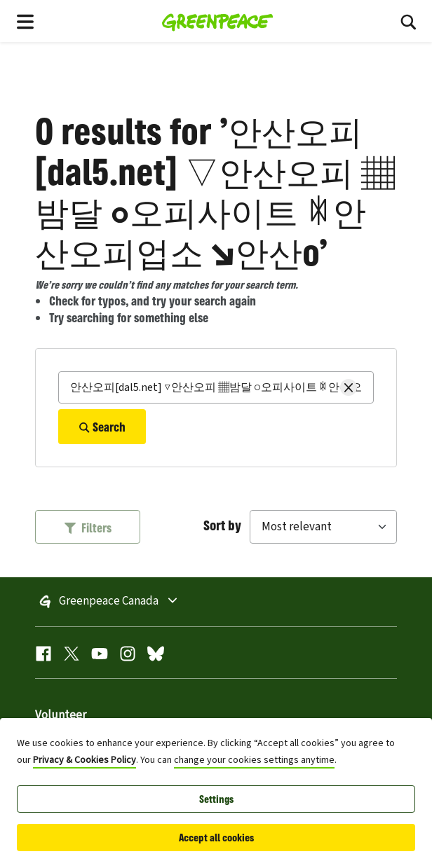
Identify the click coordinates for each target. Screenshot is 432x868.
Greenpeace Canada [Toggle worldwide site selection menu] (148, 602)
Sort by (222, 525)
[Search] (216, 387)
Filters (88, 528)
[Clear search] (349, 387)
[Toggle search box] (408, 21)
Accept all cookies (216, 838)
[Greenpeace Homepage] (218, 21)
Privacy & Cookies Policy (85, 760)
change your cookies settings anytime (254, 760)
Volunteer (61, 715)
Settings (216, 799)
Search (102, 427)
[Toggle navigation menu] (25, 21)
